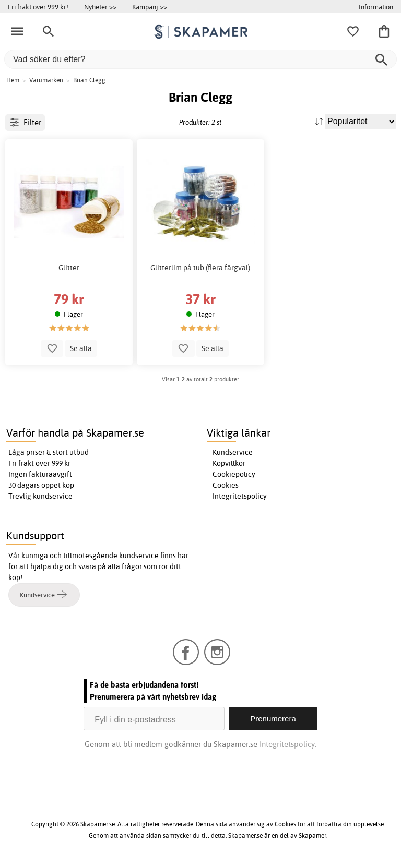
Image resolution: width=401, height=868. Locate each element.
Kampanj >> (150, 7)
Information (376, 7)
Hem (13, 80)
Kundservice (233, 452)
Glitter (69, 268)
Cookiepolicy (234, 474)
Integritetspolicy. (288, 744)
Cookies (226, 485)
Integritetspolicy (240, 496)
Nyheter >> (100, 7)
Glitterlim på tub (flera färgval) (200, 268)
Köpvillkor (229, 463)
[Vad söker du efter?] (200, 59)
